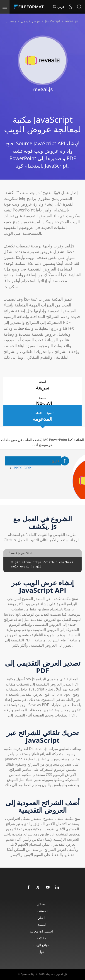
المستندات (41, 911)
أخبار (41, 918)
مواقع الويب (41, 945)
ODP (27, 468)
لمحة (42, 385)
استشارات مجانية (41, 931)
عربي (58, 7)
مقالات (41, 938)
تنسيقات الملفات (42, 416)
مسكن (41, 904)
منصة (42, 401)
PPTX (18, 468)
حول (41, 952)
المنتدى (41, 924)
